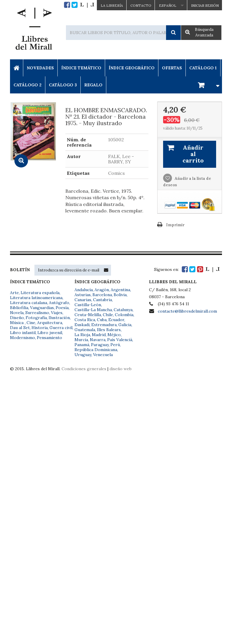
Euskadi (82, 325)
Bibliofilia (19, 308)
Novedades (40, 68)
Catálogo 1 (203, 68)
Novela (17, 313)
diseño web (121, 369)
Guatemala (85, 330)
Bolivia (120, 295)
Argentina (120, 290)
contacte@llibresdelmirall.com (187, 311)
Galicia (125, 325)
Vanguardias (42, 308)
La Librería (112, 5)
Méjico (114, 335)
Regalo (93, 85)
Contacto (141, 5)
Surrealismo (37, 313)
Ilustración (59, 318)
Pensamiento (49, 338)
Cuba (102, 320)
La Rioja (82, 335)
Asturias (83, 295)
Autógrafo (59, 303)
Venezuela (103, 355)
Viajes (57, 313)
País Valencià (120, 340)
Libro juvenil (50, 333)
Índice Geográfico (132, 68)
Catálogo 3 (63, 85)
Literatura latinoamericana (36, 298)
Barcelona (102, 295)
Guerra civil (61, 328)
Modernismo (23, 338)
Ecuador (116, 320)
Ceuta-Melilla (88, 315)
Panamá (82, 345)
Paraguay (100, 345)
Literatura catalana (29, 303)
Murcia (81, 340)
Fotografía (36, 318)
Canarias (83, 300)
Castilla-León (88, 305)
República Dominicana (96, 350)
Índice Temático (81, 68)
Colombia (124, 315)
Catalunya (123, 310)
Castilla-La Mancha (93, 310)
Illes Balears (109, 330)
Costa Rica (85, 320)
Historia (40, 328)
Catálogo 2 (28, 85)
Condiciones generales (84, 369)
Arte (14, 293)
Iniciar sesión (205, 5)
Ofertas (172, 68)
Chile (108, 315)
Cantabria (102, 300)
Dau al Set (20, 328)
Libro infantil (23, 333)
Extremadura (104, 325)
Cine (31, 323)
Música (17, 323)
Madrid (99, 335)
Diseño (17, 318)
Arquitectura (50, 323)
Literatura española (40, 293)
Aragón (102, 290)
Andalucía (84, 290)
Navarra (98, 340)
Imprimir (175, 225)
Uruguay (83, 355)
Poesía (62, 308)
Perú (115, 345)
